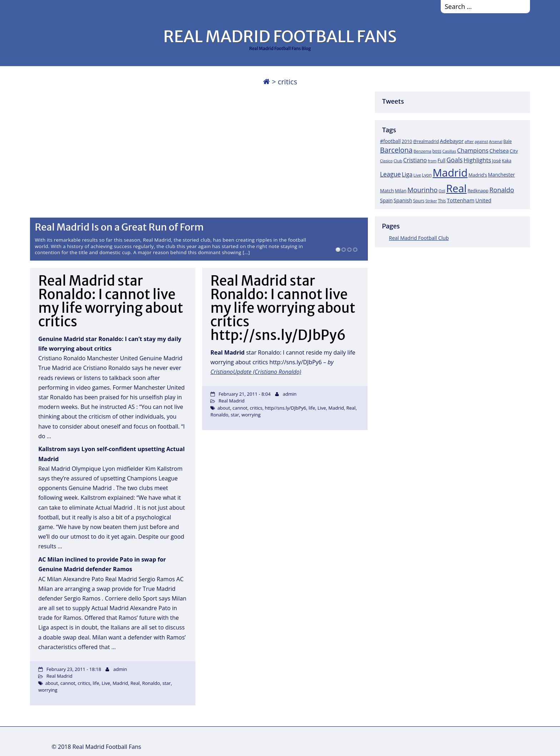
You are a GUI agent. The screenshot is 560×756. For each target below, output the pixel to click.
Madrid (120, 683)
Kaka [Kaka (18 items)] (506, 160)
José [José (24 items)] (497, 160)
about (52, 683)
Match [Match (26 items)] (387, 191)
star (167, 683)
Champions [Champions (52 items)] (473, 150)
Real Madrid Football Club (419, 238)
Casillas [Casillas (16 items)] (449, 151)
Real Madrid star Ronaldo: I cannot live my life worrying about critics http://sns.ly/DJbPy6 (283, 308)
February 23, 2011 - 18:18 (74, 669)
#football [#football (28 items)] (390, 141)
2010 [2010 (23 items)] (407, 141)
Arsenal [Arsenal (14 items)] (496, 142)
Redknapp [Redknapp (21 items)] (478, 191)
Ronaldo (151, 683)
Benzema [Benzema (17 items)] (422, 151)
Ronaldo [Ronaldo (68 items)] (502, 190)
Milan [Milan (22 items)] (401, 191)
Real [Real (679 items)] (456, 188)
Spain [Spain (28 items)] (386, 200)
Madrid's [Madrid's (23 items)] (478, 175)
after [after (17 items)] (469, 141)
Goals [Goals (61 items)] (454, 160)
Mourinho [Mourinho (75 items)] (423, 190)
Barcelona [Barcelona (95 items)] (396, 150)
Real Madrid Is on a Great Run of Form (119, 227)
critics (84, 683)
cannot (68, 683)
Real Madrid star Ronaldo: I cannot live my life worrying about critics (111, 301)
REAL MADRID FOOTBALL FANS (280, 36)
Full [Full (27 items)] (441, 160)
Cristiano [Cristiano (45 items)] (415, 160)
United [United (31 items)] (483, 200)
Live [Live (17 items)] (417, 175)
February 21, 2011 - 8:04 (245, 394)
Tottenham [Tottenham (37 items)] (461, 200)
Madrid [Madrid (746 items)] (450, 173)
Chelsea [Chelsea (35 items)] (499, 150)
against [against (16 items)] (481, 141)
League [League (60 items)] (390, 174)
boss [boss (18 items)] (437, 151)
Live (106, 683)
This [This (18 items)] (442, 201)
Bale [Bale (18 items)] (507, 141)
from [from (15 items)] (432, 161)
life (96, 683)
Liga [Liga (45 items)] (407, 174)
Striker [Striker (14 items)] (431, 201)
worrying (48, 690)
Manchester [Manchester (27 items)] (501, 175)
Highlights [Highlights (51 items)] (477, 160)
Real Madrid (59, 676)
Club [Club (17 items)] (398, 161)
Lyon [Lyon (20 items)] (427, 175)
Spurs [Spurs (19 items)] (419, 201)
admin (120, 669)
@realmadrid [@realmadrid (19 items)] (426, 141)
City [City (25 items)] (514, 151)
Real (135, 683)
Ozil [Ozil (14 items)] (442, 191)
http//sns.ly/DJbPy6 (286, 408)
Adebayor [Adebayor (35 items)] (452, 141)
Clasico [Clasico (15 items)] (386, 161)
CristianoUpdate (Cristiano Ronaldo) (256, 372)
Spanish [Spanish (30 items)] (403, 200)
